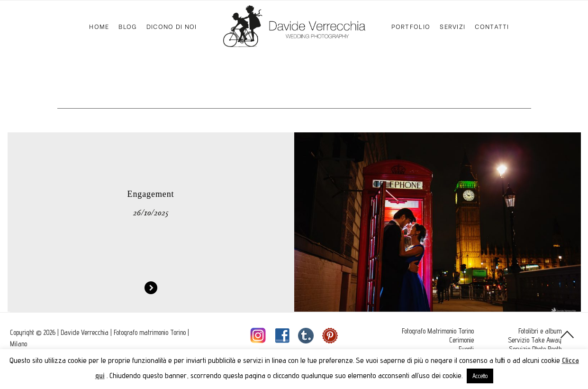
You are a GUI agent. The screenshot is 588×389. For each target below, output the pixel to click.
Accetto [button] (480, 376)
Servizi (452, 26)
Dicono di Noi (172, 26)
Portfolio (411, 26)
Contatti (492, 26)
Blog (127, 26)
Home (99, 26)
